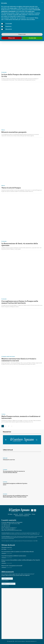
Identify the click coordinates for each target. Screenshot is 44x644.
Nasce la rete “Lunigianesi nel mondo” (12, 566)
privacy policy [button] (13, 8)
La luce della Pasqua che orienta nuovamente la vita (21, 75)
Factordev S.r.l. (34, 641)
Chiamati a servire (9, 460)
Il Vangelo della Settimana (8, 357)
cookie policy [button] (31, 11)
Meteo (3, 130)
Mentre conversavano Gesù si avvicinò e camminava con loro (19, 360)
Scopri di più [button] (22, 34)
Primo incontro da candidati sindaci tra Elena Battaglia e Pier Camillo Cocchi (15, 496)
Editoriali (5, 458)
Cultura (3, 414)
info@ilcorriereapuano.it (11, 528)
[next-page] (12, 426)
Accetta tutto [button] (32, 38)
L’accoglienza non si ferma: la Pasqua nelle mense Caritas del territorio (20, 302)
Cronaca (5, 470)
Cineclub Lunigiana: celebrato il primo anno (15, 484)
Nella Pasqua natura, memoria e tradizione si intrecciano (21, 417)
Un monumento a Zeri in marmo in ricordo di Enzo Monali (14, 472)
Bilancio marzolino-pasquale (14, 132)
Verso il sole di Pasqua (11, 188)
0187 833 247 (7, 525)
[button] (42, 2)
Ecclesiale (4, 72)
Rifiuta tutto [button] (12, 38)
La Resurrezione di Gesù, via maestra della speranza (20, 244)
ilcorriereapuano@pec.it (9, 529)
